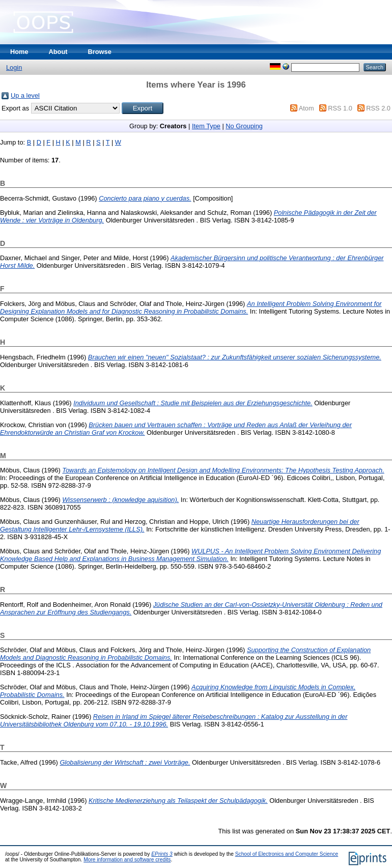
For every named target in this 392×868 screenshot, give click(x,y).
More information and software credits (127, 860)
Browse (100, 52)
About (58, 52)
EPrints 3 (162, 854)
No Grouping (244, 126)
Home (19, 52)
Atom (306, 108)
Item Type (206, 126)
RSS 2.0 (378, 108)
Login (14, 67)
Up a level (25, 95)
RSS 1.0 (340, 108)
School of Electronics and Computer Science (287, 854)
